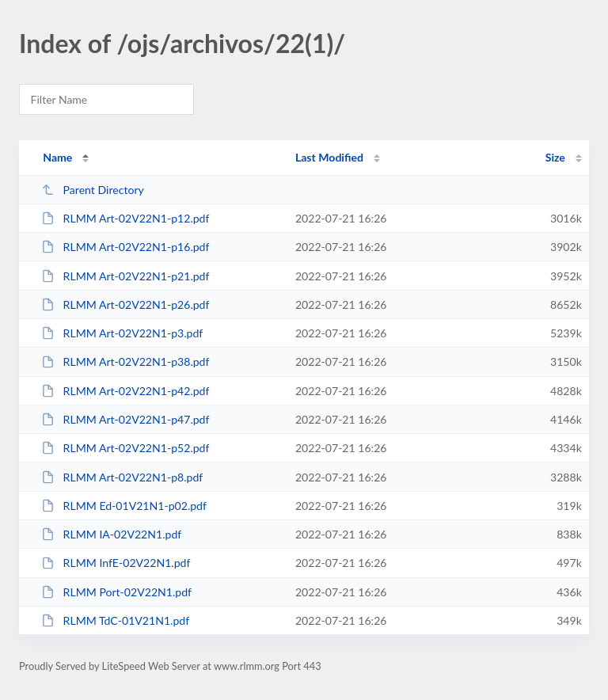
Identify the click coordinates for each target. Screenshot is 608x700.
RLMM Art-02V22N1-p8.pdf (122, 477)
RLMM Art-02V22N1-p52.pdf (125, 448)
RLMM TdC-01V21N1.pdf (115, 620)
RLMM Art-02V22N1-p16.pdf (125, 247)
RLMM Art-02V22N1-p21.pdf (125, 276)
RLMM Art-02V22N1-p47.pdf (125, 419)
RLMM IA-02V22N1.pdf (111, 534)
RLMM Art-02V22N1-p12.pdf (125, 218)
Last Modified (329, 157)
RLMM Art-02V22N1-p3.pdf (122, 333)
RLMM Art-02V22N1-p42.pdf (125, 391)
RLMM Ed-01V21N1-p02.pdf (124, 506)
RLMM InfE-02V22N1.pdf (116, 563)
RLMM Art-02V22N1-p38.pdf (125, 361)
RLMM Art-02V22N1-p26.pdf (125, 304)
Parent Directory (93, 190)
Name (57, 157)
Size (555, 157)
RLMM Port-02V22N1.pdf (116, 592)
